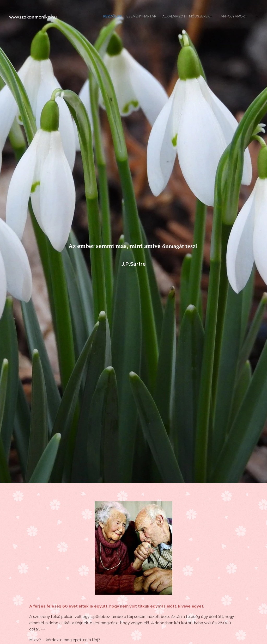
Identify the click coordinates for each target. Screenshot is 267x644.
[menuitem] (201, 17)
